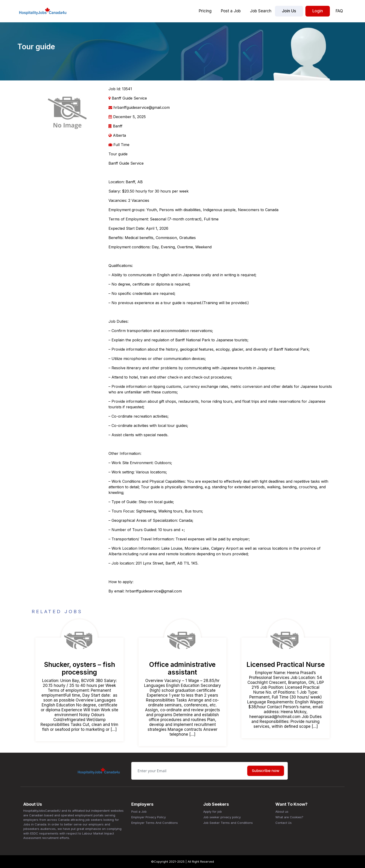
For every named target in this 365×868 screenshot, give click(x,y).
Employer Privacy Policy (149, 817)
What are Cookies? (289, 817)
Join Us (289, 11)
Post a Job (231, 11)
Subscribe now (266, 771)
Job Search (261, 11)
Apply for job (213, 811)
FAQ (339, 11)
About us (282, 811)
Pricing (205, 11)
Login (318, 11)
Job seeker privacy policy (222, 817)
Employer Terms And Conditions (155, 823)
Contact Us (284, 823)
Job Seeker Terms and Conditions (228, 823)
